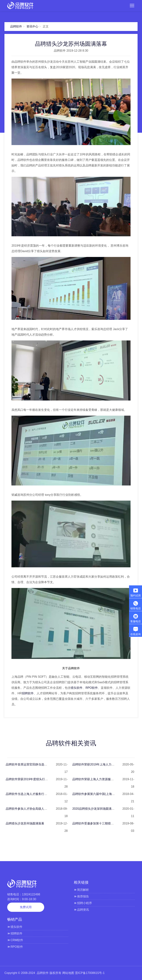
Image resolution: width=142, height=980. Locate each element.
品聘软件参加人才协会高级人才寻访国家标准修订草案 (41, 809)
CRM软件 (15, 940)
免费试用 (26, 907)
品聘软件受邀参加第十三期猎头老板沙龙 (99, 823)
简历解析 (81, 890)
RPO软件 (92, 688)
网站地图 (68, 973)
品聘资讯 (81, 910)
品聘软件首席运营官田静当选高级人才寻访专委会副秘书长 (44, 764)
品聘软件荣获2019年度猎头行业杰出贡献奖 (34, 779)
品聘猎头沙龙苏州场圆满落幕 (25, 823)
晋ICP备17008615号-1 (90, 973)
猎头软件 (77, 688)
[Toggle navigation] (132, 6)
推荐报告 (81, 896)
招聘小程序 (83, 903)
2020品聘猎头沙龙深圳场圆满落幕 (95, 809)
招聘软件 (28, 693)
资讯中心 (32, 26)
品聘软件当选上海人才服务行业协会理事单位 (35, 794)
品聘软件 (16, 26)
